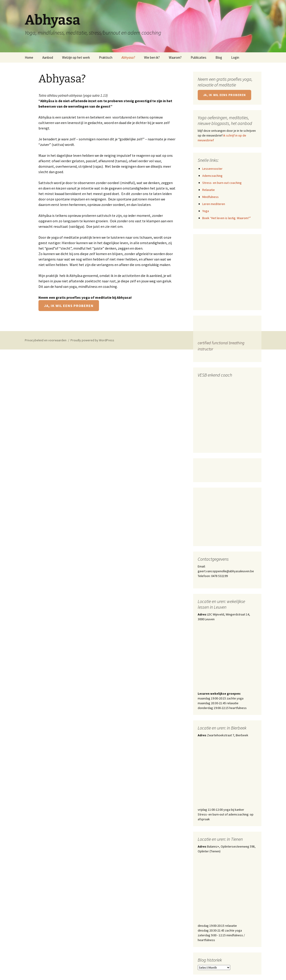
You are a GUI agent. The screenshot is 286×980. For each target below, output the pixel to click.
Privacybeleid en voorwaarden (46, 340)
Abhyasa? (128, 57)
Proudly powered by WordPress (92, 340)
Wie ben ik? (152, 57)
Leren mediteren (214, 204)
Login (235, 57)
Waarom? (175, 57)
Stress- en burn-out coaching (222, 183)
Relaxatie (209, 190)
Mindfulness (210, 197)
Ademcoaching (212, 176)
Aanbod (48, 57)
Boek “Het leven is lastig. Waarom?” (227, 218)
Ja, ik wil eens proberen (69, 306)
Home (29, 57)
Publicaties (199, 57)
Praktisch (106, 57)
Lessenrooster (212, 169)
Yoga (206, 211)
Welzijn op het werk (76, 57)
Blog (219, 57)
